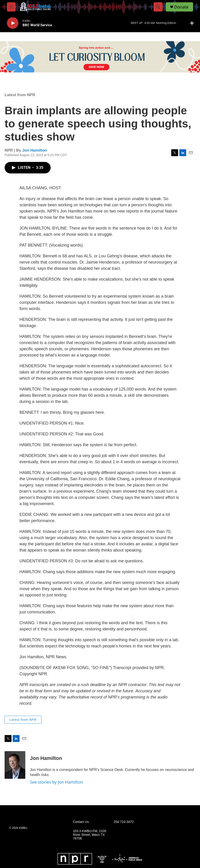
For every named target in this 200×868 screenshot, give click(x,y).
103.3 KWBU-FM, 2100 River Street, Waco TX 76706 (90, 835)
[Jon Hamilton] (15, 765)
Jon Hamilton (35, 150)
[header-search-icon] (158, 7)
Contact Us (81, 822)
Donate (181, 7)
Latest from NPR (20, 95)
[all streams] (193, 23)
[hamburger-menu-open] (11, 7)
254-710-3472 (123, 822)
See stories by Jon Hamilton (57, 782)
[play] (13, 23)
